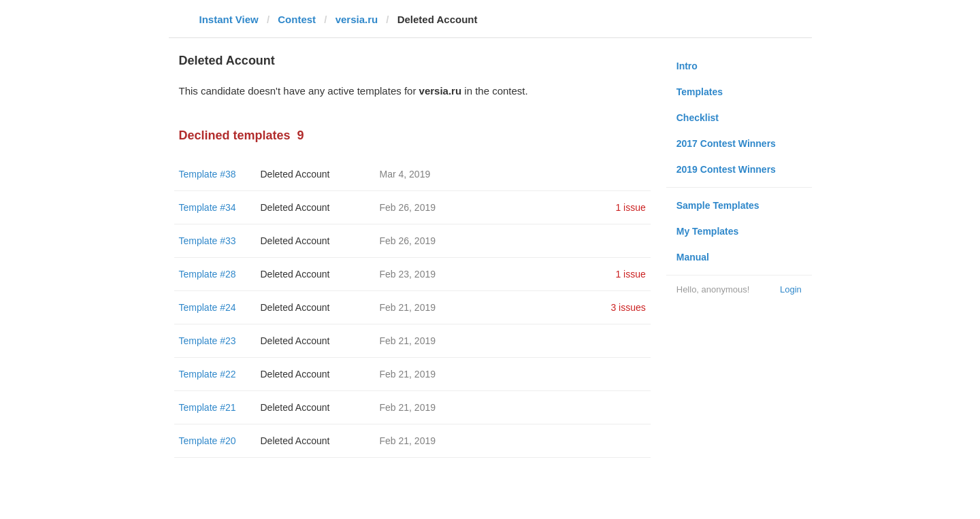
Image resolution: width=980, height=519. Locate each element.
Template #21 (208, 407)
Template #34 (208, 207)
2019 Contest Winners (726, 169)
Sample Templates (718, 205)
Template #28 (208, 274)
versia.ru (357, 19)
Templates (700, 92)
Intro (687, 66)
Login (791, 289)
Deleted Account (295, 174)
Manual (693, 257)
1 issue (630, 207)
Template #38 (208, 174)
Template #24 (208, 307)
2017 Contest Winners (726, 144)
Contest (297, 19)
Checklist (698, 118)
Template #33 (208, 241)
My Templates (708, 231)
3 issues (628, 307)
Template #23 (208, 341)
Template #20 (208, 441)
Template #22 (208, 374)
